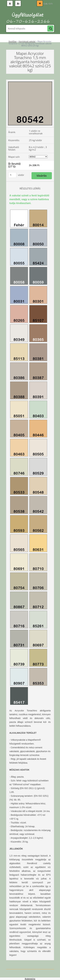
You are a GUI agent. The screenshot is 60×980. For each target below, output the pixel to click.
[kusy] (12, 175)
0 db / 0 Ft (48, 4)
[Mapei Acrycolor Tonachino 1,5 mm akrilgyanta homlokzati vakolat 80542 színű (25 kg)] (30, 81)
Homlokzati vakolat (27, 41)
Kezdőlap (13, 41)
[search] (50, 29)
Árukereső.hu (30, 979)
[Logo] (28, 16)
